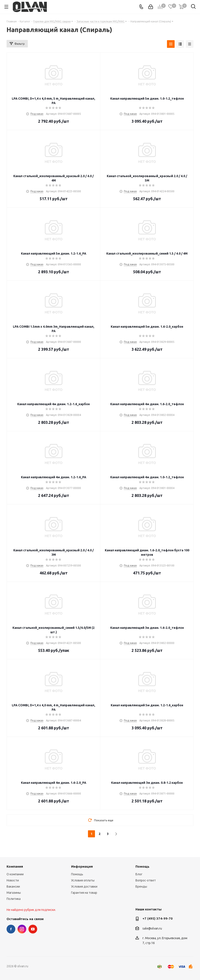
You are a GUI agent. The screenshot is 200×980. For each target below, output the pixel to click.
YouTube (33, 929)
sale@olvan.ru (152, 928)
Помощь (77, 874)
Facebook (11, 929)
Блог (139, 874)
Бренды (141, 886)
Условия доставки (84, 886)
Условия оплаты (83, 880)
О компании (15, 874)
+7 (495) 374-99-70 (158, 918)
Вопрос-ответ (146, 880)
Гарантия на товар (84, 893)
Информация (82, 866)
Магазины (14, 893)
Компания (15, 866)
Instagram (22, 929)
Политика (14, 899)
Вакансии (13, 886)
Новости (13, 880)
